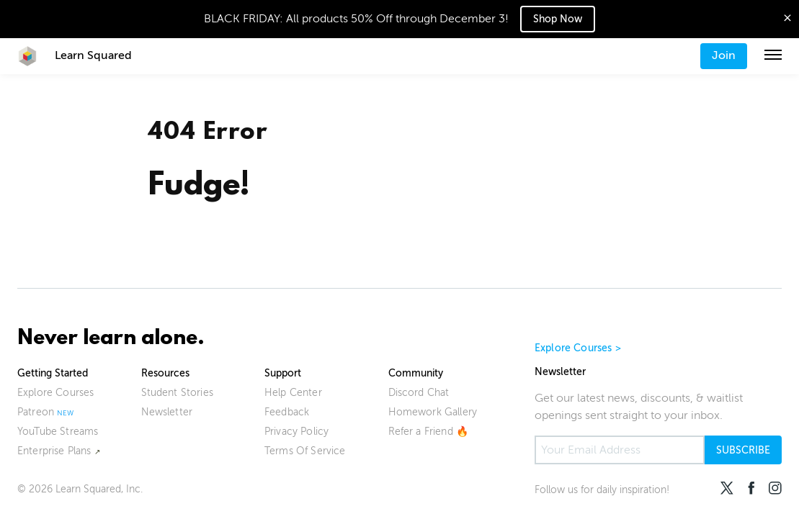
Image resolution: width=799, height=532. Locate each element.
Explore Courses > (578, 348)
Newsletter (167, 412)
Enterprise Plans (54, 451)
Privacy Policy (296, 432)
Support (283, 373)
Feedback (287, 412)
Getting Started (53, 373)
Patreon (36, 412)
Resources (165, 373)
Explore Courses (55, 393)
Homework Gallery (433, 412)
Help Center (293, 393)
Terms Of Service (305, 451)
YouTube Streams (58, 432)
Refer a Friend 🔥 (429, 432)
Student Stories (177, 393)
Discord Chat (419, 393)
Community (416, 373)
